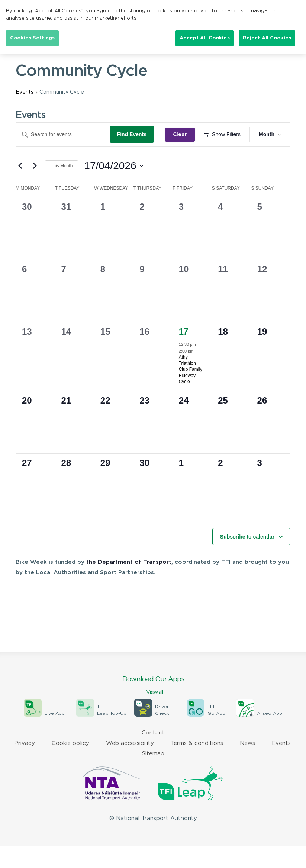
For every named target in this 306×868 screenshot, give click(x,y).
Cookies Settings (32, 38)
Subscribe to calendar (247, 558)
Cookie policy (70, 765)
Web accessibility (130, 765)
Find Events (134, 134)
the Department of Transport (129, 584)
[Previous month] (20, 187)
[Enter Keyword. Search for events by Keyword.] (64, 134)
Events (25, 92)
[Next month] (35, 187)
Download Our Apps (153, 708)
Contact (153, 755)
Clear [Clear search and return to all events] (182, 135)
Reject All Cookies (267, 38)
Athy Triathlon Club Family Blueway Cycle (191, 391)
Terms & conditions (197, 765)
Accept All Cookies (204, 38)
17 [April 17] (183, 353)
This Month (62, 187)
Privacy (25, 765)
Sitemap (153, 776)
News (247, 765)
